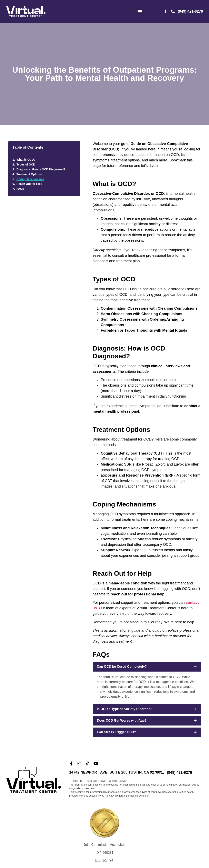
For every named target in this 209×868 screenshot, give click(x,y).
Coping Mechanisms (30, 179)
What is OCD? (26, 160)
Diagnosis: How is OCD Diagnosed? (41, 169)
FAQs (20, 189)
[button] (140, 12)
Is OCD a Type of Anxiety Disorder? (124, 709)
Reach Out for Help (29, 184)
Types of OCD (26, 164)
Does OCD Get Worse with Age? (122, 721)
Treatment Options (29, 174)
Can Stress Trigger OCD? (117, 732)
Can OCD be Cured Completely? (122, 667)
